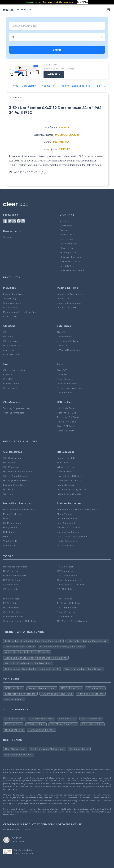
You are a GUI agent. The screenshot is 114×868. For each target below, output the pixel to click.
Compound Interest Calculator (20, 621)
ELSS (6, 518)
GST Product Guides (71, 261)
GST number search (68, 571)
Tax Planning (10, 298)
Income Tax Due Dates (69, 494)
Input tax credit (11, 354)
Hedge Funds (10, 527)
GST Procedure (11, 467)
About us (64, 221)
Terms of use (32, 830)
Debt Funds (9, 532)
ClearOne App (65, 393)
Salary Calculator (66, 612)
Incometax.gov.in (66, 485)
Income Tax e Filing (13, 294)
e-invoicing (9, 350)
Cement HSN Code (67, 413)
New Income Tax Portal (69, 480)
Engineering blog (68, 244)
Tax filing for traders (14, 413)
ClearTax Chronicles (70, 257)
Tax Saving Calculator (69, 603)
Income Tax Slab (66, 458)
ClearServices (11, 307)
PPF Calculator (65, 567)
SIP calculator (11, 585)
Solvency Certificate (68, 532)
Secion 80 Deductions (69, 303)
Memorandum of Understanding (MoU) (77, 510)
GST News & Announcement (18, 471)
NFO (5, 536)
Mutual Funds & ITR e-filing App (20, 312)
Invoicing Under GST (14, 485)
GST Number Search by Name (73, 621)
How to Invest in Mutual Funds (19, 510)
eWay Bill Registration (69, 350)
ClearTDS (62, 346)
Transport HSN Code (68, 417)
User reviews (66, 239)
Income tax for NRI (67, 307)
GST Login (9, 337)
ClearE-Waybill (65, 337)
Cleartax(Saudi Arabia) (72, 270)
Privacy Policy (11, 830)
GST (5, 332)
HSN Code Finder (66, 408)
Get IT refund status (68, 608)
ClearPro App (10, 388)
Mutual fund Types (13, 514)
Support (8, 237)
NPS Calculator (65, 589)
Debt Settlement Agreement (73, 536)
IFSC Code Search (67, 576)
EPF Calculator (65, 617)
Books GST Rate (66, 431)
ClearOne (62, 375)
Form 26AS (63, 462)
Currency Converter (14, 617)
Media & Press (67, 235)
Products (25, 10)
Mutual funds (10, 316)
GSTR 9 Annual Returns (15, 476)
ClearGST (62, 332)
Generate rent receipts (70, 580)
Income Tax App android (70, 294)
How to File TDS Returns (70, 476)
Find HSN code (65, 599)
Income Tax (63, 298)
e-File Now (54, 74)
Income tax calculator (15, 567)
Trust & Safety (67, 266)
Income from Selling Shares (72, 489)
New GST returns (12, 346)
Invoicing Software (67, 384)
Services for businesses (69, 388)
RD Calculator (11, 603)
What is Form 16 (65, 467)
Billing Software (65, 379)
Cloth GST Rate (66, 426)
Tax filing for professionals (17, 408)
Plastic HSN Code (66, 422)
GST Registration (12, 458)
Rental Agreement (67, 541)
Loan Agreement (66, 523)
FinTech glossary (68, 253)
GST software (11, 341)
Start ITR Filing (83, 2)
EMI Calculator (11, 571)
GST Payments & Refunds (17, 480)
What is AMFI (10, 541)
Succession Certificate (69, 527)
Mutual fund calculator (15, 576)
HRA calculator (11, 599)
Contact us (66, 226)
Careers (64, 230)
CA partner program (14, 370)
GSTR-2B (8, 489)
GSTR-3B (8, 494)
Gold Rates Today (13, 612)
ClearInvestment (12, 303)
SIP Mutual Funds (12, 523)
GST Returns (10, 462)
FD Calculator (11, 608)
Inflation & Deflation (68, 518)
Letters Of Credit (66, 545)
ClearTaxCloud (11, 384)
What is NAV (10, 545)
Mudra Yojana (64, 514)
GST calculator (11, 589)
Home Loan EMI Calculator (71, 585)
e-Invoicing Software (68, 341)
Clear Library (66, 248)
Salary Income (65, 471)
